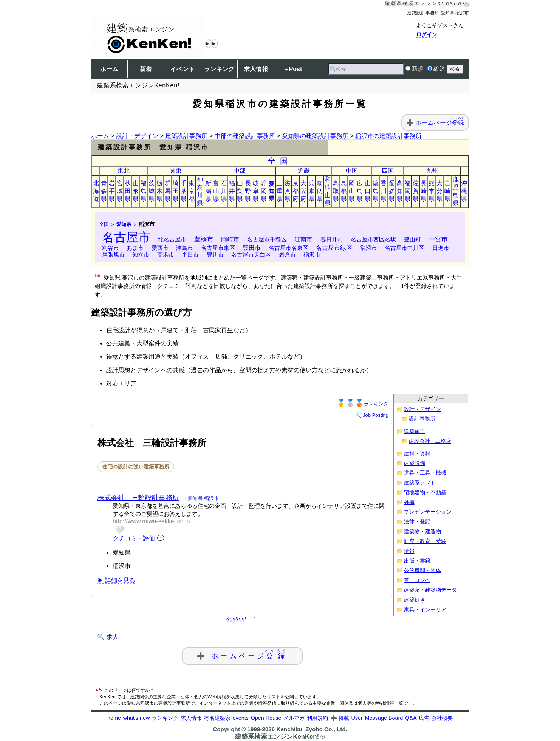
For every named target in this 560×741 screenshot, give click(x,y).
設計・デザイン (137, 136)
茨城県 (152, 191)
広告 (424, 718)
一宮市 (438, 239)
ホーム (109, 69)
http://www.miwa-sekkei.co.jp (151, 521)
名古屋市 (126, 237)
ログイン (427, 34)
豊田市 (252, 248)
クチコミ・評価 (134, 538)
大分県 (439, 191)
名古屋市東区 (218, 248)
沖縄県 (464, 191)
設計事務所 (422, 419)
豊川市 (215, 254)
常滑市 (369, 248)
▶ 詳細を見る (116, 580)
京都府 (295, 191)
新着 (146, 69)
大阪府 (303, 191)
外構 (409, 502)
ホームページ (440, 123)
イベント (183, 69)
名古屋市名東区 (289, 248)
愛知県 (271, 191)
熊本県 (432, 191)
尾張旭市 (113, 254)
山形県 (136, 191)
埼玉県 (176, 191)
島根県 (344, 191)
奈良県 (319, 191)
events (240, 718)
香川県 (384, 191)
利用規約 (317, 718)
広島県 (360, 191)
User (357, 718)
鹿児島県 (456, 191)
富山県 (216, 191)
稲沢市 (312, 254)
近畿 (304, 171)
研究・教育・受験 (425, 541)
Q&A (411, 718)
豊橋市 (204, 239)
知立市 (141, 254)
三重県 (279, 191)
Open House (266, 718)
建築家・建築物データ (430, 590)
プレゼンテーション (428, 512)
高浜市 (166, 254)
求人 (113, 637)
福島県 (144, 191)
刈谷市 (111, 248)
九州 (432, 171)
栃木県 (159, 191)
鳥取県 (336, 191)
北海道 (96, 191)
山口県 (368, 191)
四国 (388, 171)
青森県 (104, 191)
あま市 (135, 248)
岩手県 (112, 191)
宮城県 (120, 191)
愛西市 (160, 248)
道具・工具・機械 (425, 473)
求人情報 (256, 69)
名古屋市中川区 (405, 248)
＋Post (293, 69)
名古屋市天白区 (251, 254)
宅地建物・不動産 (425, 493)
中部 (240, 171)
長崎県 (424, 191)
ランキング (219, 69)
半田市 (190, 254)
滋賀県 (288, 191)
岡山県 (352, 191)
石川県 (224, 191)
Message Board (384, 718)
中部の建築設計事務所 (245, 136)
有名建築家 (217, 718)
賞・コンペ (417, 580)
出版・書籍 (417, 561)
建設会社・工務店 (430, 441)
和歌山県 (328, 191)
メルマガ (294, 718)
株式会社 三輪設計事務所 (138, 498)
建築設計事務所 (186, 136)
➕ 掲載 (340, 718)
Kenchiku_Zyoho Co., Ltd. (312, 729)
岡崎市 (230, 239)
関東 (176, 171)
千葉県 (184, 191)
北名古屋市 (172, 239)
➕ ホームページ (242, 654)
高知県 (400, 191)
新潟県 (208, 191)
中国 (352, 171)
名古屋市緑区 (334, 248)
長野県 (248, 191)
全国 (280, 161)
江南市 (303, 239)
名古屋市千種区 (267, 239)
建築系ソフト (420, 483)
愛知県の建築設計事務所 (315, 136)
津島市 (185, 248)
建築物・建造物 (422, 531)
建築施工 (415, 431)
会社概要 (442, 718)
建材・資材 (417, 454)
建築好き (415, 600)
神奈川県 (200, 191)
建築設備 (415, 463)
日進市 (441, 248)
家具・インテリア (425, 610)
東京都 (192, 191)
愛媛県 (392, 191)
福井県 (232, 191)
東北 (124, 171)
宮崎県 (447, 191)
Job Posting (376, 415)
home (114, 718)
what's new (137, 718)
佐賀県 (416, 191)
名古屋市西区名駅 (373, 239)
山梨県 (240, 191)
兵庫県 (311, 191)
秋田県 (128, 191)
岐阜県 (256, 191)
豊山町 (412, 239)
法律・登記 (417, 522)
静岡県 (264, 191)
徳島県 (376, 191)
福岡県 (408, 191)
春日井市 (332, 239)
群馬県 (168, 191)
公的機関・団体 (422, 570)
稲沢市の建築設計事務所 (388, 136)
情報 (409, 551)
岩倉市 (287, 254)
